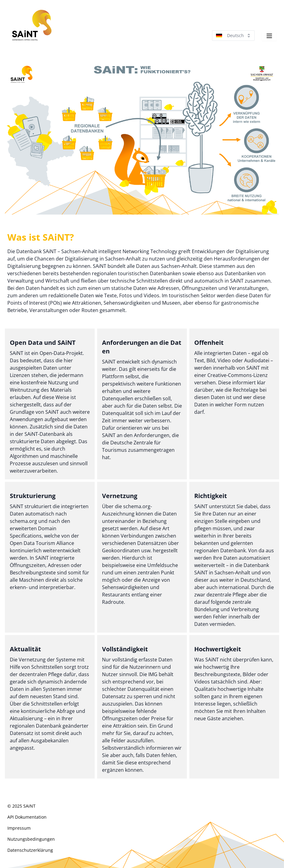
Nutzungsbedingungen (31, 839)
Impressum (19, 828)
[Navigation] (269, 36)
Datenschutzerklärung (30, 850)
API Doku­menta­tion (27, 817)
